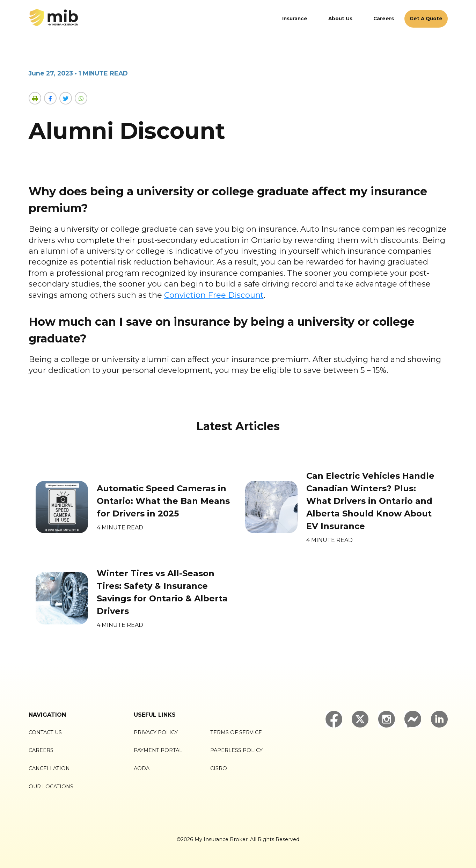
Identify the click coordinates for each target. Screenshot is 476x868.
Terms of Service (236, 732)
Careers (384, 19)
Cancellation (49, 768)
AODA (142, 768)
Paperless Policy (236, 750)
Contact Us (45, 732)
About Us (340, 19)
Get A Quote (426, 19)
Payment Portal (158, 750)
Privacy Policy (156, 732)
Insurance (295, 19)
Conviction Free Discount (214, 295)
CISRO (219, 768)
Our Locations (51, 787)
